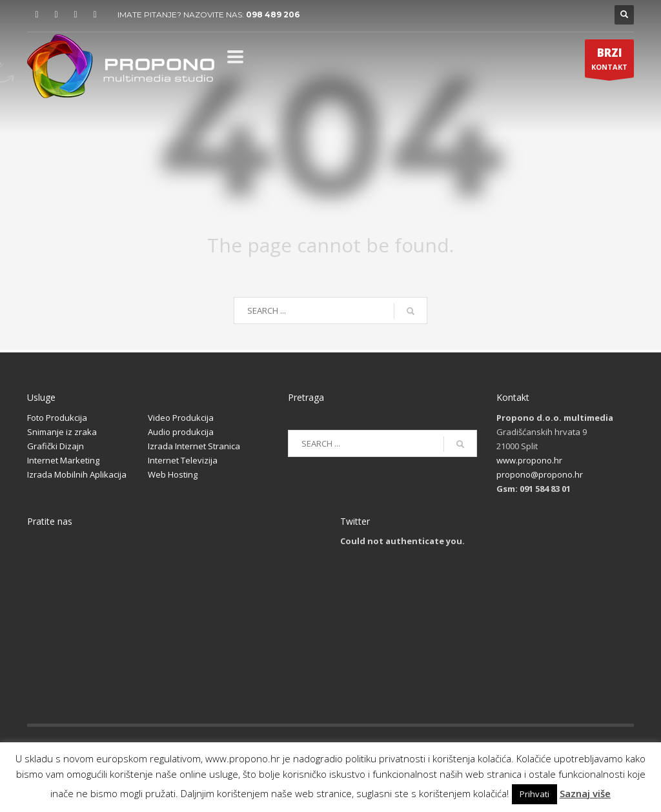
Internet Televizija (183, 460)
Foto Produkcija (57, 418)
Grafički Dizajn (56, 446)
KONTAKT (609, 61)
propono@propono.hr (540, 474)
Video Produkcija (181, 418)
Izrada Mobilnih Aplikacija (77, 474)
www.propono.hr (529, 460)
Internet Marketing (63, 460)
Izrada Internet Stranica (194, 446)
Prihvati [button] (534, 794)
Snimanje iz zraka (62, 432)
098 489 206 (273, 15)
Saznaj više (585, 793)
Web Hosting (173, 474)
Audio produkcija (181, 432)
